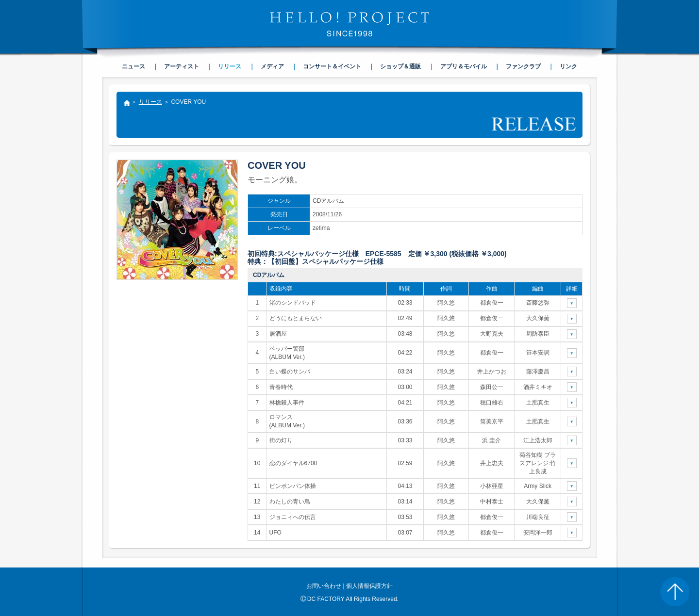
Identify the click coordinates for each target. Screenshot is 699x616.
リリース (150, 102)
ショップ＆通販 (400, 66)
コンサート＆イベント (332, 66)
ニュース (133, 66)
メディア (272, 66)
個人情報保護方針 (369, 586)
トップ (126, 104)
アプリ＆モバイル (464, 66)
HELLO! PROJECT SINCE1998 (349, 24)
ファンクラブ (523, 66)
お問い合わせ (324, 586)
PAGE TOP (675, 592)
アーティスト (182, 66)
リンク (568, 66)
